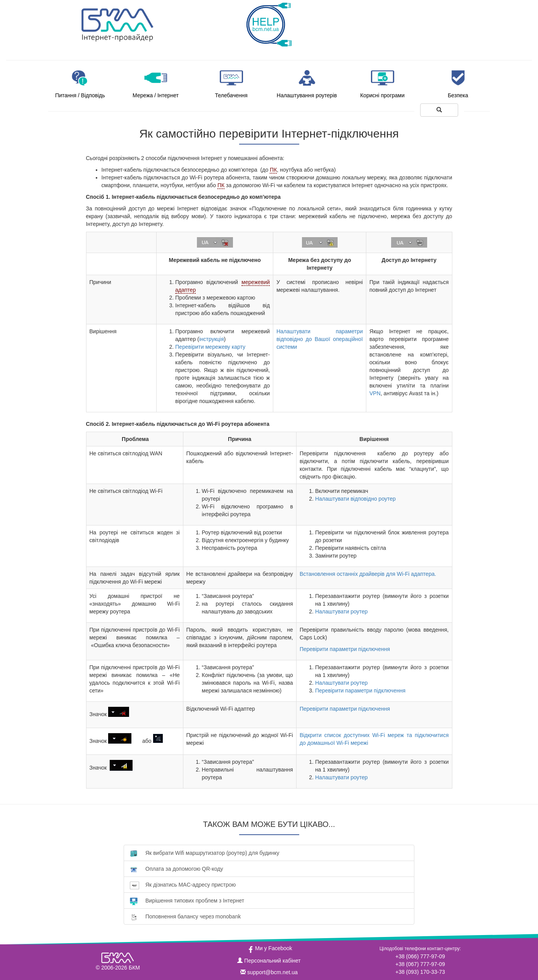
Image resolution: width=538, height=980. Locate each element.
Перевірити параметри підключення (345, 649)
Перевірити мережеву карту (210, 347)
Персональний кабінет (269, 961)
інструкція (212, 339)
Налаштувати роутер (341, 611)
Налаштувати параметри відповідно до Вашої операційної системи (320, 339)
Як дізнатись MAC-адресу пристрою (183, 885)
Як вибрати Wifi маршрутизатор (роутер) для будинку (204, 853)
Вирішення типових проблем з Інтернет (187, 901)
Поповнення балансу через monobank (185, 917)
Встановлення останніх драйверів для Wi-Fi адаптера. (368, 574)
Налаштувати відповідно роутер (355, 499)
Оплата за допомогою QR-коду (176, 869)
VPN (375, 393)
